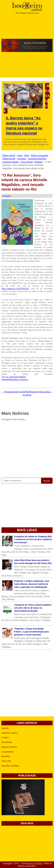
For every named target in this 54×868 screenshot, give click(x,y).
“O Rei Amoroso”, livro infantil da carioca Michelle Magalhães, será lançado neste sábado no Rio (24, 182)
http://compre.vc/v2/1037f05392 (15, 289)
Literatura (22, 159)
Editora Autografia (39, 155)
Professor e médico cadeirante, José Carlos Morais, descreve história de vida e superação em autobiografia (32, 584)
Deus (27, 155)
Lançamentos (8, 752)
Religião (38, 162)
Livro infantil (26, 162)
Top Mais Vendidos (10, 766)
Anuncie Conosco (10, 733)
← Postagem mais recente (13, 392)
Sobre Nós (6, 761)
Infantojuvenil (9, 159)
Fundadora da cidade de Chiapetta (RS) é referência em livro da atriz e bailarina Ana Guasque (33, 540)
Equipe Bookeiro (9, 747)
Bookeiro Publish (34, 863)
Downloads (7, 742)
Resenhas (6, 756)
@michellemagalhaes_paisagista (15, 380)
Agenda (5, 728)
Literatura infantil (10, 162)
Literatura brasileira (37, 159)
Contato (5, 737)
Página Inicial (9, 155)
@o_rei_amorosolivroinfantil (14, 377)
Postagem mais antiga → (41, 392)
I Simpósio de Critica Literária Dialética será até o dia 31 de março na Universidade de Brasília (33, 608)
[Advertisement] (27, 449)
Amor (20, 155)
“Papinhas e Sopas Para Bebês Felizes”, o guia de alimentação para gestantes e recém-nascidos (31, 632)
